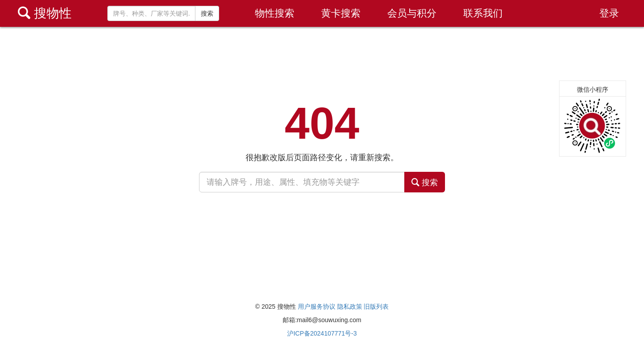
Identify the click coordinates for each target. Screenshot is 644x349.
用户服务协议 (317, 306)
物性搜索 (275, 13)
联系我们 (483, 13)
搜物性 (45, 13)
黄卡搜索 (341, 13)
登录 (609, 13)
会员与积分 (412, 13)
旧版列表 (376, 306)
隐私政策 (350, 306)
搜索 (207, 13)
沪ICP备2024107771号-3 (322, 333)
